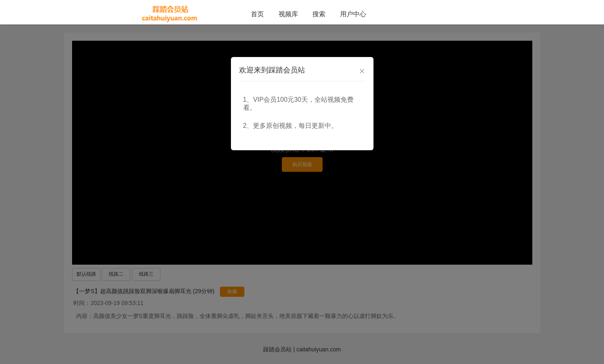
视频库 (288, 14)
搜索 (319, 14)
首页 (257, 14)
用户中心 (353, 14)
